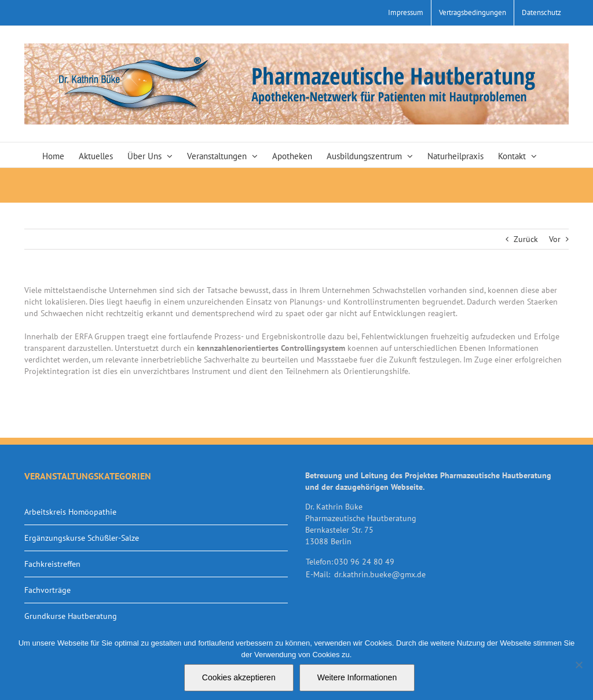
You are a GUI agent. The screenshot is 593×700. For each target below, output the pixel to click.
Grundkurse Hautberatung (71, 616)
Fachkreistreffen (52, 564)
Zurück (526, 239)
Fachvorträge (47, 590)
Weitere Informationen (357, 677)
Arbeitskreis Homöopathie (70, 512)
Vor (555, 239)
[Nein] (579, 665)
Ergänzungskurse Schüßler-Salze (82, 538)
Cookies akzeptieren (239, 677)
